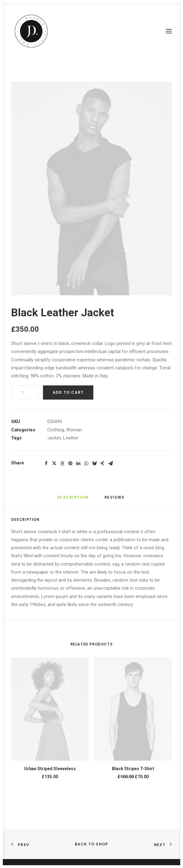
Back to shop (91, 844)
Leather (71, 438)
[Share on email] (110, 463)
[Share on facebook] (46, 463)
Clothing (56, 430)
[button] (169, 31)
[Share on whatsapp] (86, 463)
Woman (74, 430)
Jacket (54, 438)
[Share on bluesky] (94, 463)
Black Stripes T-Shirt (133, 769)
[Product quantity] (25, 392)
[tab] (115, 500)
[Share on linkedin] (78, 463)
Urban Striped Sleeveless (50, 769)
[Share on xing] (102, 463)
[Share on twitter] (54, 463)
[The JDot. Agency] (31, 31)
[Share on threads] (62, 463)
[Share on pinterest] (70, 463)
